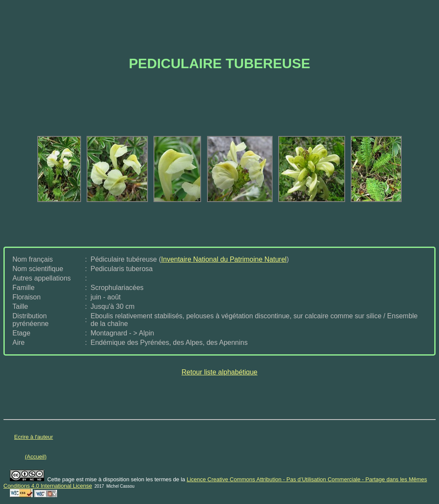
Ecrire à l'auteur (34, 437)
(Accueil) (36, 457)
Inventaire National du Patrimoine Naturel (224, 259)
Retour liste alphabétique (219, 372)
